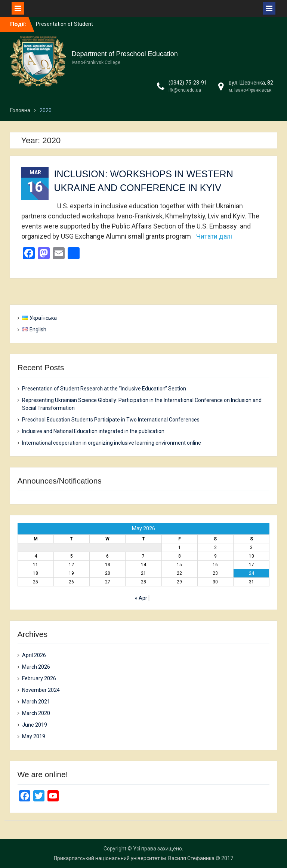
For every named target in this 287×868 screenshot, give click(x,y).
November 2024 (41, 690)
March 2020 (36, 713)
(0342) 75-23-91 (188, 83)
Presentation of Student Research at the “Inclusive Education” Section (104, 389)
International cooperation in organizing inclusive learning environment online (112, 443)
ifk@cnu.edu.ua (185, 90)
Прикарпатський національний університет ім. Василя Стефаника (134, 858)
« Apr (141, 598)
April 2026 (34, 655)
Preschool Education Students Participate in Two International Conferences (111, 420)
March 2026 (36, 667)
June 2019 (35, 725)
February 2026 (39, 678)
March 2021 (36, 702)
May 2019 (34, 736)
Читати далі (214, 236)
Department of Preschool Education (125, 54)
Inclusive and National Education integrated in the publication (93, 431)
